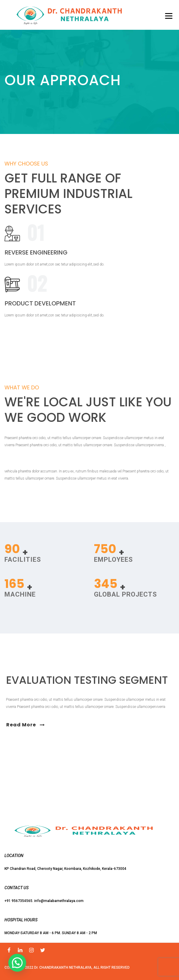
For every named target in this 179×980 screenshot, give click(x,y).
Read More (26, 725)
